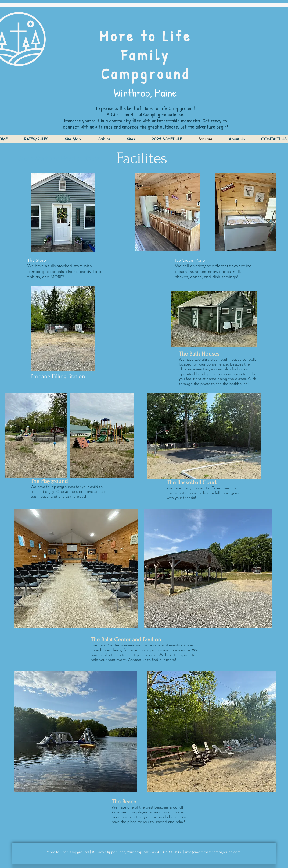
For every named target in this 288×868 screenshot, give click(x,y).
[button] (214, 319)
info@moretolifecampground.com (213, 852)
